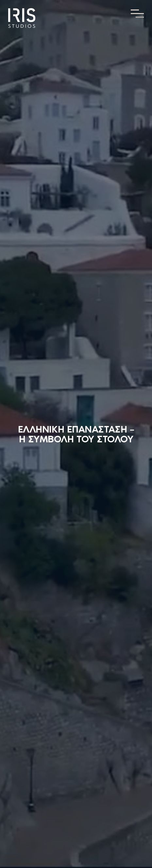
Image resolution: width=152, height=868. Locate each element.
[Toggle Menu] (137, 14)
